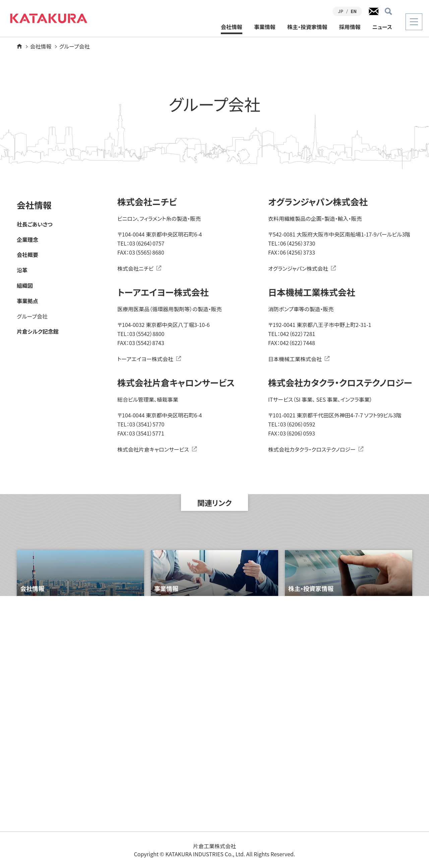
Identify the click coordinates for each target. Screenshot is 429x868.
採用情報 (350, 27)
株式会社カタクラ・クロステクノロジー (312, 449)
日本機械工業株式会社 (295, 359)
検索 (388, 11)
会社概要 (27, 255)
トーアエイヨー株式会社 (145, 359)
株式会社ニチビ (135, 268)
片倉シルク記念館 (38, 331)
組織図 (25, 286)
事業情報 (265, 27)
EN (354, 11)
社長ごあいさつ (35, 224)
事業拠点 (27, 301)
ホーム (19, 46)
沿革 (22, 270)
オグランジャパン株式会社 (298, 268)
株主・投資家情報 (307, 27)
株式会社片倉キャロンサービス (153, 449)
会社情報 (232, 27)
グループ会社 (32, 316)
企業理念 (27, 240)
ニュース (382, 27)
